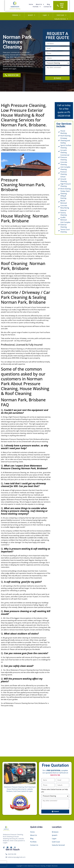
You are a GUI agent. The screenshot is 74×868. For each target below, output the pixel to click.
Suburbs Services (61, 19)
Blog (40, 5)
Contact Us (50, 7)
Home (23, 5)
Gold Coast (62, 15)
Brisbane (17, 15)
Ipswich (32, 15)
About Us (32, 5)
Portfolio (48, 5)
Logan (46, 15)
